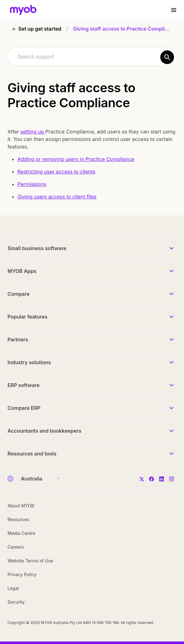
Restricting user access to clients (56, 172)
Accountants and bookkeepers (44, 431)
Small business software (37, 248)
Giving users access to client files (57, 197)
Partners (18, 340)
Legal (13, 588)
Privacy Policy (22, 574)
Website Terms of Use (30, 561)
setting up (33, 132)
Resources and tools (32, 454)
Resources (18, 519)
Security (16, 602)
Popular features (27, 317)
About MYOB (21, 506)
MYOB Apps (22, 271)
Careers (16, 547)
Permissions (32, 184)
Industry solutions (29, 362)
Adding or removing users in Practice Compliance (76, 159)
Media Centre (21, 533)
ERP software (24, 385)
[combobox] (92, 56)
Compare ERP (24, 408)
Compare (19, 294)
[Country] (38, 479)
